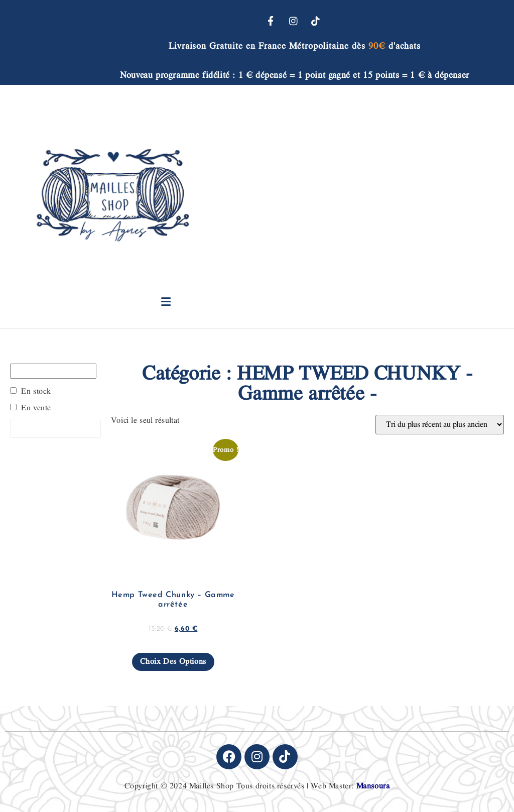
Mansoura (373, 786)
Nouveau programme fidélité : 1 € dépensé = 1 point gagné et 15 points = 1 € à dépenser (295, 75)
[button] (166, 302)
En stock (36, 392)
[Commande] (440, 425)
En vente (36, 408)
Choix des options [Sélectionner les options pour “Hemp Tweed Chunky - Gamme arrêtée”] (173, 662)
